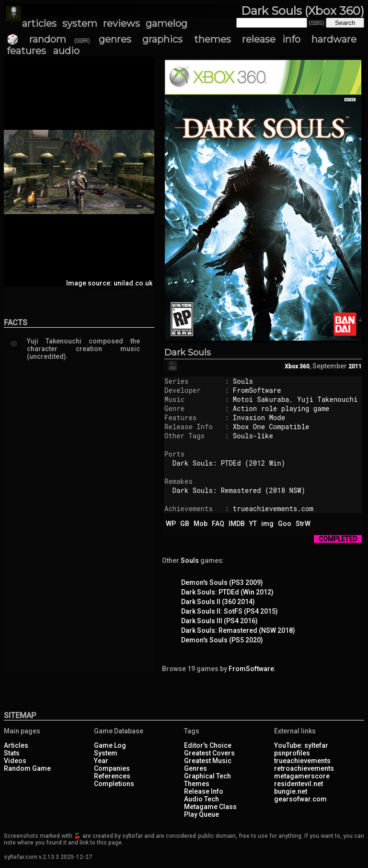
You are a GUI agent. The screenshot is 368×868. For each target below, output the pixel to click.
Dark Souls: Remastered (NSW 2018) (238, 630)
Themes (197, 784)
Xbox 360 (297, 366)
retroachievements (304, 768)
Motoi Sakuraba (261, 399)
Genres (195, 768)
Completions (114, 784)
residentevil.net (299, 784)
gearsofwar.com (300, 799)
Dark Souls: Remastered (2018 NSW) (239, 490)
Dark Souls (188, 353)
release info (271, 39)
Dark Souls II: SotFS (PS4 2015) (230, 611)
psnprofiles (292, 753)
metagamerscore (302, 776)
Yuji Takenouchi (327, 399)
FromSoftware (257, 390)
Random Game (27, 768)
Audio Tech (201, 799)
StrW (303, 524)
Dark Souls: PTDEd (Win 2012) (227, 592)
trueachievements (302, 761)
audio (66, 51)
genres (115, 39)
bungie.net (291, 791)
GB (185, 524)
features (26, 51)
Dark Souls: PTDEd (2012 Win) (229, 463)
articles (39, 23)
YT (253, 524)
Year (101, 761)
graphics (162, 39)
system (80, 23)
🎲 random (36, 39)
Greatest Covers (209, 753)
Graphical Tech (207, 776)
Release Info (204, 791)
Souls (243, 381)
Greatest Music (208, 761)
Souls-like (253, 436)
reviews (121, 23)
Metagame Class (210, 807)
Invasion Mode (259, 417)
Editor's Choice (208, 745)
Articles (16, 745)
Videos (15, 761)
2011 (355, 366)
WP (171, 524)
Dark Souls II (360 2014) (218, 602)
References (112, 776)
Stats (12, 753)
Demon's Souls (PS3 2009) (222, 582)
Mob (201, 524)
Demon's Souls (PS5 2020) (222, 640)
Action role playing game (281, 408)
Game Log (110, 745)
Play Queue (201, 814)
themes (213, 39)
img (267, 524)
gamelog (167, 23)
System (106, 753)
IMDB (237, 524)
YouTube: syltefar (301, 745)
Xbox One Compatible (271, 427)
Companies (112, 768)
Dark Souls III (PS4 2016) (219, 621)
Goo (285, 524)
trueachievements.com (273, 508)
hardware (334, 39)
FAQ (218, 524)
